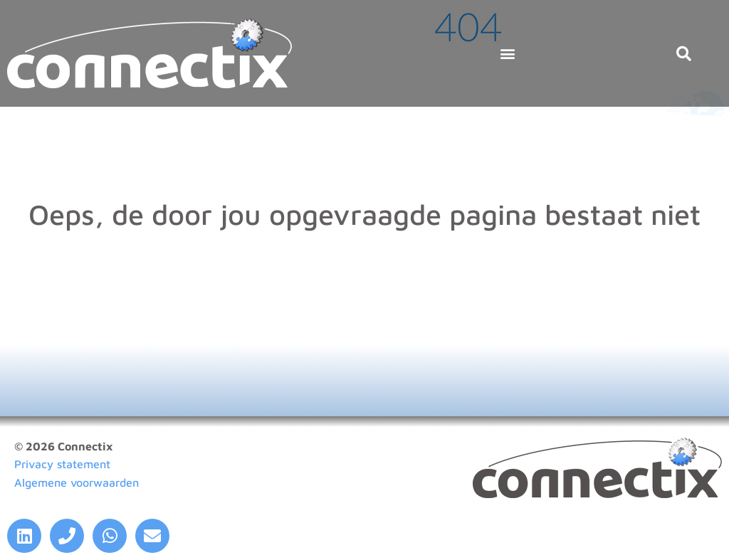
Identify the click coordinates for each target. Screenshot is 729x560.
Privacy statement (62, 464)
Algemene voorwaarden (77, 482)
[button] (507, 54)
